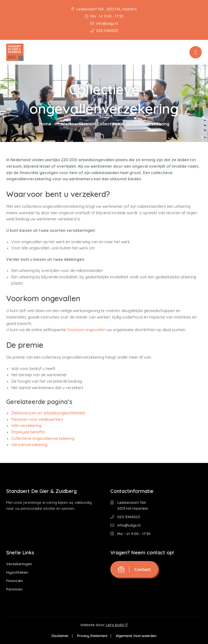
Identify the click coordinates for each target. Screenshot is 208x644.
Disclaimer (60, 636)
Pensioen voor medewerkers (37, 419)
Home (45, 124)
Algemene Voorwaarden (136, 636)
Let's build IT (117, 625)
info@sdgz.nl (104, 23)
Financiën (15, 581)
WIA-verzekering (26, 426)
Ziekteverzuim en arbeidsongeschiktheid (48, 413)
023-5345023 (104, 31)
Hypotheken (17, 572)
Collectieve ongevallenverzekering (43, 438)
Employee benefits (28, 432)
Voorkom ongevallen (86, 330)
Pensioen (14, 589)
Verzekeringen (19, 564)
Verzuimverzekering (29, 445)
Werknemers (74, 124)
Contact (134, 569)
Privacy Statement (92, 636)
